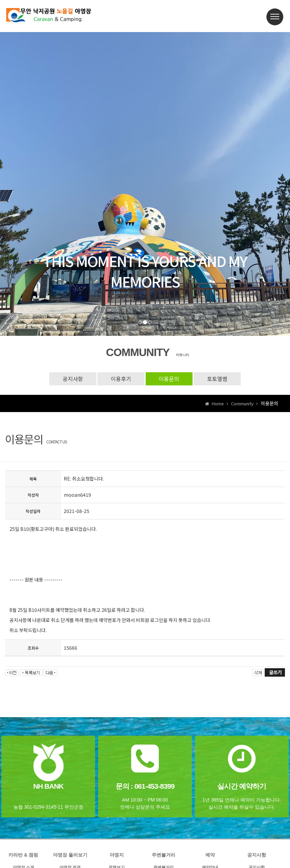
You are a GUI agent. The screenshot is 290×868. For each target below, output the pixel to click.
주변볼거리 (164, 855)
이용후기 (121, 379)
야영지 (117, 855)
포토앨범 (217, 379)
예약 (210, 855)
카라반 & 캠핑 (23, 855)
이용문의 (169, 379)
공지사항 (73, 379)
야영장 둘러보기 (70, 855)
